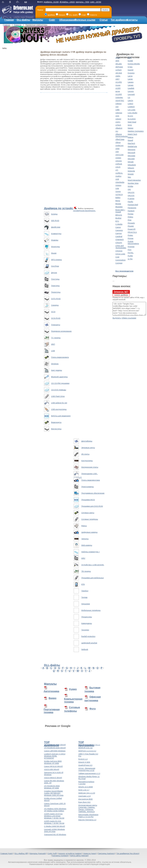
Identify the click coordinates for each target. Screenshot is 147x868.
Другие (54, 273)
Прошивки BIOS (88, 500)
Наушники (86, 604)
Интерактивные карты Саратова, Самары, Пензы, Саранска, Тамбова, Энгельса (88, 808)
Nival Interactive (134, 180)
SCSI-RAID (56, 318)
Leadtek (131, 88)
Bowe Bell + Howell (120, 211)
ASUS (118, 167)
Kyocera (131, 73)
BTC (117, 221)
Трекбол (85, 591)
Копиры (54, 214)
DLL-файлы (23, 20)
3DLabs (119, 64)
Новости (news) (90, 853)
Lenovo (131, 91)
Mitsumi (131, 168)
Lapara (131, 82)
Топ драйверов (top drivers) (128, 853)
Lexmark (131, 94)
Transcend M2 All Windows (55, 834)
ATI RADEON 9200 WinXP (55, 748)
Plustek (131, 226)
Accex (118, 85)
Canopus (119, 230)
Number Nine (133, 183)
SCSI (53, 312)
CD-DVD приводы (59, 390)
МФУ (83, 558)
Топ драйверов (119, 20)
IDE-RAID (55, 220)
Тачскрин (85, 630)
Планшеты (56, 325)
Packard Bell (133, 205)
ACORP (119, 94)
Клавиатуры (56, 233)
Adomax (119, 113)
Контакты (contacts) (60, 855)
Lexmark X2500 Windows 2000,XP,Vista (54, 830)
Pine (129, 220)
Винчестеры (56, 429)
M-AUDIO (132, 119)
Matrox (130, 137)
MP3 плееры (56, 260)
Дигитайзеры (87, 441)
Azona (118, 191)
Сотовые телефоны (90, 519)
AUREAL (119, 173)
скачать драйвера (121, 293)
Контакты (132, 20)
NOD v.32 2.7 (84, 790)
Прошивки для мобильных (93, 578)
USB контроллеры (59, 409)
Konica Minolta (134, 64)
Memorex (131, 149)
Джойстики (56, 227)
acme (118, 91)
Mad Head (132, 122)
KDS (130, 58)
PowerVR (132, 229)
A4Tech (118, 70)
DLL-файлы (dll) (21, 853)
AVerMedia (120, 182)
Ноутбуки (55, 266)
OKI (129, 189)
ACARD (119, 82)
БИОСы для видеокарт (61, 416)
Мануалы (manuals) (38, 853)
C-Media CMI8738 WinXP (55, 826)
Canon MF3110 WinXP (53, 766)
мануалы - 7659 (82, 2)
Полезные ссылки (85, 20)
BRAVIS (119, 215)
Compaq (119, 263)
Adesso (118, 103)
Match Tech (132, 134)
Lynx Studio (132, 113)
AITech (118, 125)
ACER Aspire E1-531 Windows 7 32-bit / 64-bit (54, 822)
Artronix (119, 161)
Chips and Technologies (121, 247)
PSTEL (131, 253)
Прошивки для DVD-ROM (92, 506)
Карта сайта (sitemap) (79, 855)
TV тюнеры (56, 338)
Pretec (130, 235)
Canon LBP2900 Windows (55, 751)
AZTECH (119, 194)
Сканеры (55, 305)
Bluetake (119, 207)
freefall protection (88, 636)
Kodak (130, 61)
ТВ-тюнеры (86, 571)
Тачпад (84, 597)
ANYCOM (119, 155)
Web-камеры (87, 545)
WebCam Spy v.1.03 (87, 793)
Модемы (55, 240)
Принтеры (55, 286)
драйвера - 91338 (51, 2)
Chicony (119, 242)
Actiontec (119, 97)
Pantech (131, 211)
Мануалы (38, 20)
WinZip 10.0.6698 (85, 787)
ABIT (117, 79)
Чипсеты (85, 539)
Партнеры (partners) (106, 853)
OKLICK (131, 192)
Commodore (120, 260)
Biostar (118, 204)
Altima (118, 142)
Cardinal (119, 236)
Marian (130, 128)
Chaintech (120, 239)
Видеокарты (56, 422)
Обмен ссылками (129, 318)
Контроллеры (87, 461)
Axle (117, 188)
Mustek (131, 174)
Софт (52, 20)
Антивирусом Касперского (85, 210)
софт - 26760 (96, 2)
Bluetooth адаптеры (59, 377)
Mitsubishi (132, 165)
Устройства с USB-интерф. (93, 565)
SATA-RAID (56, 299)
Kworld (130, 70)
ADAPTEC (120, 100)
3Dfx (117, 61)
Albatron (119, 128)
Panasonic (132, 208)
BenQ (118, 201)
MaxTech (131, 143)
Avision (118, 185)
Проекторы (56, 292)
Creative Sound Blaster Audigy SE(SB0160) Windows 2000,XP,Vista (54, 793)
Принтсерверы (88, 487)
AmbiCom (119, 145)
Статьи (104, 20)
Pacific (130, 201)
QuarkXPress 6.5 (85, 765)
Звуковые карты (88, 447)
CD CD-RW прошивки (60, 383)
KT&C (130, 67)
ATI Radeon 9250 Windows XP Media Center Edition (55, 810)
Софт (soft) (52, 853)
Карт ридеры (57, 370)
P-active (131, 198)
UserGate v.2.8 (84, 796)
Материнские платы (90, 467)
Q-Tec (130, 259)
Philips (130, 217)
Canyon (119, 233)
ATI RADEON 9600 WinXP (55, 745)
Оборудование (68, 20)
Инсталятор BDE (85, 799)
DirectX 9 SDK (84, 762)
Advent (118, 119)
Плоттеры (55, 279)
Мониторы (56, 246)
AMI (117, 152)
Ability (118, 76)
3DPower (119, 67)
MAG (130, 125)
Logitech (131, 107)
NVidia (130, 186)
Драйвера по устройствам (62, 208)
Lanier (130, 79)
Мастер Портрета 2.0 (87, 820)
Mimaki (131, 162)
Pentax (131, 214)
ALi (117, 131)
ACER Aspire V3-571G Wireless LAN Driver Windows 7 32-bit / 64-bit (54, 816)
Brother (118, 218)
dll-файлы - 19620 (67, 2)
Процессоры (87, 617)
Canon (118, 227)
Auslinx (118, 176)
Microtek (131, 159)
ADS (117, 116)
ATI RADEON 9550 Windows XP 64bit (52, 787)
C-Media (119, 224)
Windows (55, 364)
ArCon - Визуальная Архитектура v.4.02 (87, 769)
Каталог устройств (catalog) (70, 853)
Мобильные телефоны (91, 610)
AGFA (118, 122)
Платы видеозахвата (60, 357)
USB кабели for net (59, 403)
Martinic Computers (136, 131)
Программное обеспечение (93, 493)
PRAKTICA (132, 232)
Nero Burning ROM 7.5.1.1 (89, 745)
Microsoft (131, 152)
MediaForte (132, 146)
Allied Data (120, 139)
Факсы (84, 526)
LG (129, 97)
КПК (83, 584)
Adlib (117, 110)
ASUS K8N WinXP (52, 769)
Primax (131, 238)
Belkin (118, 197)
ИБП (53, 344)
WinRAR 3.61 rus (85, 748)
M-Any (130, 116)
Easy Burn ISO (84, 802)
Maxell (130, 140)
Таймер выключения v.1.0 (89, 773)
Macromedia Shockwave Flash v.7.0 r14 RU (88, 816)
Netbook (85, 649)
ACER (118, 88)
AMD (117, 148)
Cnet (117, 257)
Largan (131, 85)
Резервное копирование (61, 331)
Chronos (119, 251)
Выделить (117, 318)
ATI (117, 170)
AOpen (118, 158)
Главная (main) (7, 853)
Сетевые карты (88, 513)
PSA (129, 250)
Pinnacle (131, 223)
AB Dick (119, 73)
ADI (117, 107)
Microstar (131, 156)
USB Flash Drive (58, 396)
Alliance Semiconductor (122, 135)
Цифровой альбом (89, 643)
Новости (18, 25)
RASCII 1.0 (83, 759)
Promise (131, 246)
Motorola (131, 171)
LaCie (130, 76)
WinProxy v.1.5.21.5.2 (87, 751)
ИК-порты (85, 454)
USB (53, 351)
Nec (129, 177)
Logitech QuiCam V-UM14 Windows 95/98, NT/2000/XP (55, 756)
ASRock (119, 164)
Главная (9, 20)
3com (118, 58)
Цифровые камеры (89, 532)
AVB (117, 179)
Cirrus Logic (120, 254)
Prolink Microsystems (133, 242)
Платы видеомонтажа (91, 480)
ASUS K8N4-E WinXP (53, 778)
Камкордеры (87, 623)
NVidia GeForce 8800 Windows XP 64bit (53, 762)
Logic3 (130, 103)
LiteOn (130, 100)
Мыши (54, 253)
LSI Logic (131, 110)
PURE (130, 256)
